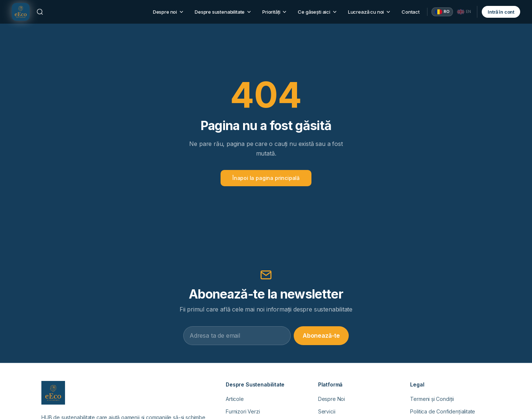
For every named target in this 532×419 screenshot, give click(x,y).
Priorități (275, 12)
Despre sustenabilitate (223, 12)
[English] (464, 12)
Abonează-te (321, 335)
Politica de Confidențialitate (443, 411)
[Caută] (40, 12)
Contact (411, 12)
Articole (235, 399)
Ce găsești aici (318, 12)
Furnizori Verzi (243, 411)
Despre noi (169, 12)
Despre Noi (332, 399)
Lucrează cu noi (370, 12)
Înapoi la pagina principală (266, 178)
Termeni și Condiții (432, 399)
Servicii (327, 411)
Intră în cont (501, 12)
